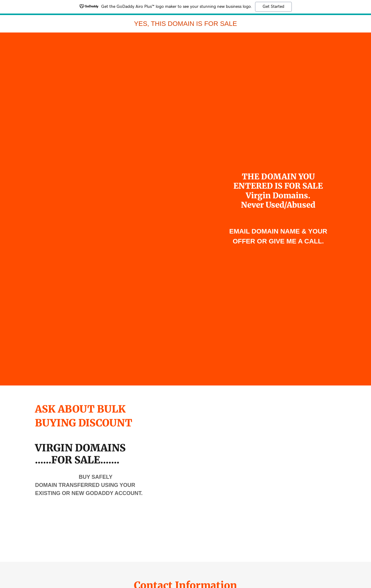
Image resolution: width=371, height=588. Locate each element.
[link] (185, 24)
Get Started (273, 7)
